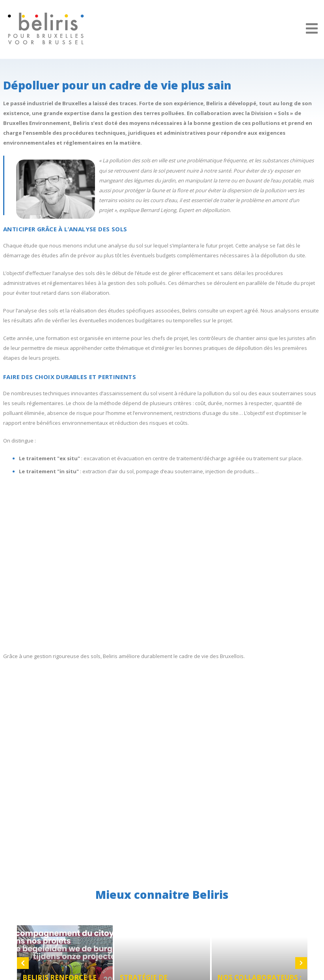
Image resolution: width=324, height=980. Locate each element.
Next (301, 963)
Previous (23, 963)
